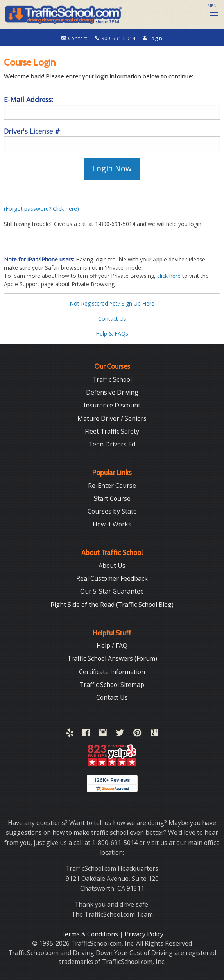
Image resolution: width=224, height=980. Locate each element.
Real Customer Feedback (112, 578)
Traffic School (112, 379)
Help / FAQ (112, 646)
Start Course (112, 498)
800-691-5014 (116, 38)
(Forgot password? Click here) (41, 209)
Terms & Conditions (90, 934)
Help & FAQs (112, 333)
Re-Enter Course (112, 486)
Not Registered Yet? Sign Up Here (112, 303)
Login (153, 38)
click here (169, 276)
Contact (75, 38)
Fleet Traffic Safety (112, 431)
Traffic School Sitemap (112, 685)
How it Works (112, 524)
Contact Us (112, 319)
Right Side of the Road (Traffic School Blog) (112, 605)
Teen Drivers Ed (112, 444)
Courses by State (112, 511)
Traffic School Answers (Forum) (112, 658)
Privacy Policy (144, 934)
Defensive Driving (112, 392)
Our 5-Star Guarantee (112, 591)
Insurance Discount (112, 405)
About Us (112, 566)
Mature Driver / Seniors (112, 418)
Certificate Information (112, 672)
